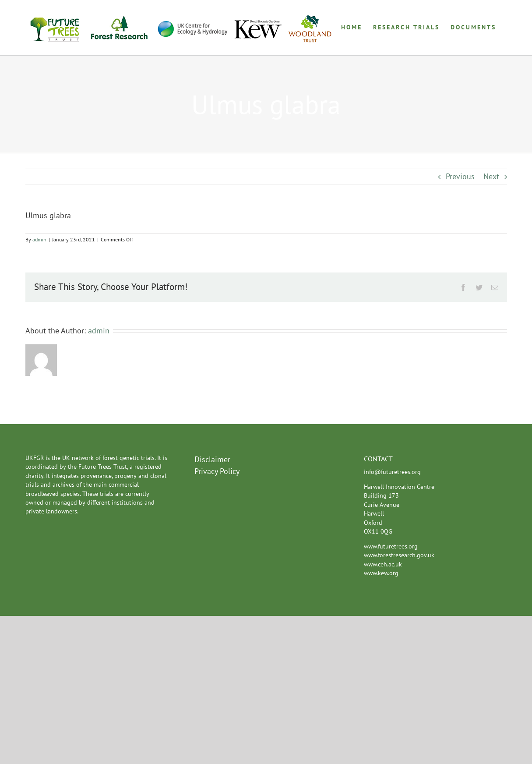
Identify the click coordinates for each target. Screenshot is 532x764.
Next (491, 176)
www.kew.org (381, 573)
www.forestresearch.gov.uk (399, 555)
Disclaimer (212, 459)
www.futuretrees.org (391, 546)
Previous (460, 176)
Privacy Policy (217, 471)
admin (39, 239)
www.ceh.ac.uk (383, 564)
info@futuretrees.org (392, 472)
